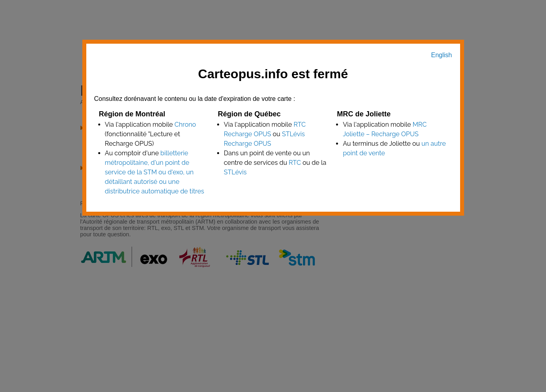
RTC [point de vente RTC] (295, 163)
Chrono (185, 125)
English (441, 55)
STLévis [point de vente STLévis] (235, 172)
